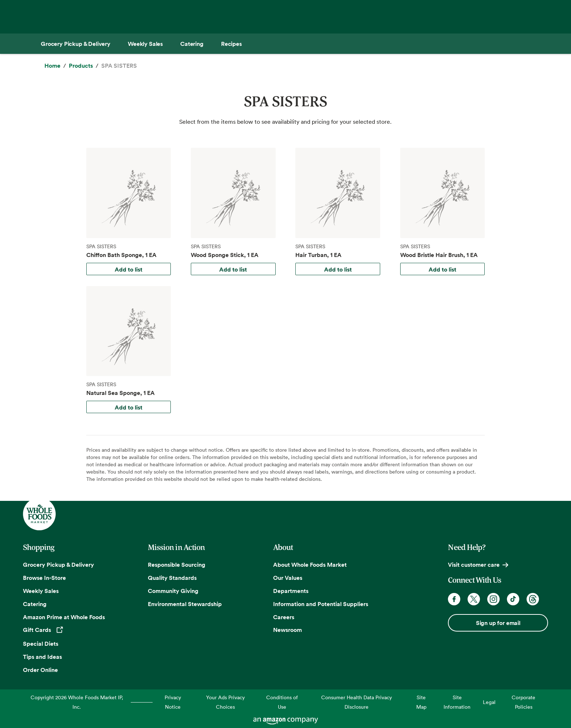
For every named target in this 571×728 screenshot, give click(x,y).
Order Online (40, 670)
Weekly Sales (41, 591)
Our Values (288, 578)
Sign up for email (498, 623)
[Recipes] (231, 44)
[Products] (81, 66)
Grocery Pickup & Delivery (58, 565)
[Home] (52, 66)
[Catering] (192, 44)
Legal (489, 702)
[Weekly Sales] (145, 44)
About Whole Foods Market (310, 565)
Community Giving (173, 591)
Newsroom (288, 630)
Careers (284, 617)
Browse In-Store (44, 578)
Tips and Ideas (42, 657)
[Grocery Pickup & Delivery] (76, 44)
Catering (35, 604)
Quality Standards (172, 578)
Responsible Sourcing (177, 565)
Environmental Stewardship (185, 604)
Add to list (129, 269)
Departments (291, 591)
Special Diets (41, 644)
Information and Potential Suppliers (321, 604)
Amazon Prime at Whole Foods (64, 617)
